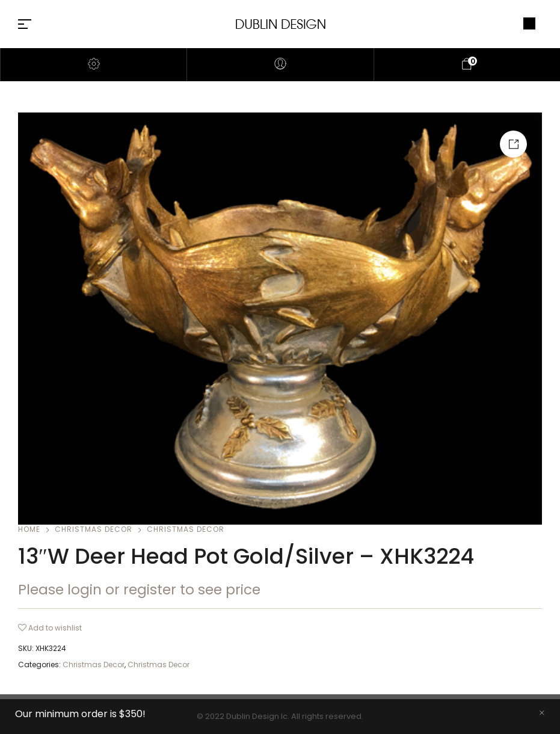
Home (29, 529)
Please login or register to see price (139, 590)
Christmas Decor (94, 529)
